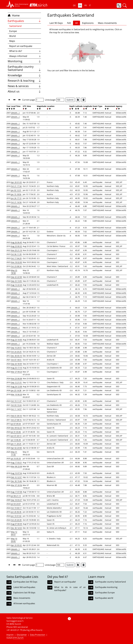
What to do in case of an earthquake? (70, 589)
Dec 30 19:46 (16, 481)
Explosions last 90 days (24, 593)
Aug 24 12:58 (16, 386)
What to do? (25, 51)
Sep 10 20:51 (16, 348)
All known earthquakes (24, 603)
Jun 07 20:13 (16, 436)
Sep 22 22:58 (16, 277)
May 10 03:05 (14, 540)
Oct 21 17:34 (16, 186)
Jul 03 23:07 (16, 504)
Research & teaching (24, 81)
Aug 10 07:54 (16, 473)
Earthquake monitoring (106, 587)
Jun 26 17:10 (16, 198)
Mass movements (107, 23)
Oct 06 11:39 (16, 254)
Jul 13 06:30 (16, 440)
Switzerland (15, 26)
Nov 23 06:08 (16, 378)
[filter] (9, 109)
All (76, 23)
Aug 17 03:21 (16, 463)
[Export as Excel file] (78, 100)
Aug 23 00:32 (16, 246)
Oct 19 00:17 (16, 508)
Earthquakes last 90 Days (25, 582)
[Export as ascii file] (84, 100)
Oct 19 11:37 (16, 401)
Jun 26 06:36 (16, 512)
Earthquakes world (104, 598)
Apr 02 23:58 (16, 448)
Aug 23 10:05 (16, 340)
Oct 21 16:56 (16, 202)
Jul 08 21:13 (16, 496)
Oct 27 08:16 (16, 420)
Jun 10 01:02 (16, 516)
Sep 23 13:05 (16, 281)
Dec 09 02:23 (16, 428)
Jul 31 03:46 (16, 432)
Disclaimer (22, 635)
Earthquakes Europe (105, 593)
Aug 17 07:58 (16, 492)
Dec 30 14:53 (16, 528)
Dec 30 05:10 (16, 356)
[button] (17, 4)
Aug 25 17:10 (16, 368)
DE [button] (74, 5)
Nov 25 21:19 (16, 250)
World (12, 36)
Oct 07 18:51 (16, 360)
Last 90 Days (56, 23)
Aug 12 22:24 (16, 285)
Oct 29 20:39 (16, 520)
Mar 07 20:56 (17, 485)
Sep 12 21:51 (16, 382)
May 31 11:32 (14, 453)
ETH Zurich (18, 638)
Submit (70, 100)
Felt (69, 23)
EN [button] (80, 5)
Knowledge (24, 75)
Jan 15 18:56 (16, 194)
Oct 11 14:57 (16, 409)
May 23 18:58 (14, 272)
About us (24, 91)
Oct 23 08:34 (16, 266)
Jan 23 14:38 (16, 390)
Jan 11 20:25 (16, 444)
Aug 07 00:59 (16, 524)
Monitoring (24, 61)
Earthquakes (24, 21)
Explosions (88, 23)
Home (14, 15)
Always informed (25, 56)
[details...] (15, 113)
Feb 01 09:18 (16, 416)
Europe (13, 31)
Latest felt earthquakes (24, 587)
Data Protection (38, 635)
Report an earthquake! (65, 582)
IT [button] (90, 5)
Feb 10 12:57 (16, 477)
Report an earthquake (21, 46)
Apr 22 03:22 (16, 545)
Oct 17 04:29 (16, 258)
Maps (12, 41)
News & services (24, 86)
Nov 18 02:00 (16, 262)
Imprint (10, 635)
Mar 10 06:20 (17, 394)
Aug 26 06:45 (16, 242)
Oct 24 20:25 (16, 352)
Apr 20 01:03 (16, 182)
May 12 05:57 (14, 533)
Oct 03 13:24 (16, 405)
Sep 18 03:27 (16, 500)
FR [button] (86, 5)
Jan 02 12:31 (16, 190)
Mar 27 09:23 (17, 372)
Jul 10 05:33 (16, 458)
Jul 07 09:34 (16, 424)
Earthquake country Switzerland (24, 68)
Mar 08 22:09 (17, 466)
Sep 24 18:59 (16, 364)
